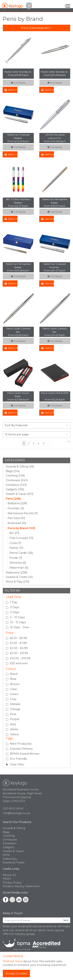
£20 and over (19, 663)
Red (13, 724)
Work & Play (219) (17, 582)
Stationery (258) (16, 573)
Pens (6, 855)
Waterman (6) (19, 568)
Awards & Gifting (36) (20, 467)
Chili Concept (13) (21, 538)
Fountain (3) (16, 508)
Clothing (9, 836)
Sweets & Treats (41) (19, 577)
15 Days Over (20, 627)
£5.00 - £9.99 (19, 653)
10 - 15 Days (18, 622)
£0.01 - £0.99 (19, 638)
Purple (15, 719)
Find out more (13, 961)
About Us (9, 875)
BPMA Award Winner (25, 754)
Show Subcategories (36, 28)
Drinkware (10, 840)
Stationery (10, 859)
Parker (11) (16, 548)
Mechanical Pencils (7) (23, 513)
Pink (13, 714)
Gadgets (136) (15, 489)
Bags (6, 832)
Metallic (15, 704)
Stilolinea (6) (18, 563)
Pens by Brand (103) (21, 528)
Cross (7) (15, 543)
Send (66, 920)
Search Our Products (17, 822)
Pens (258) (13, 499)
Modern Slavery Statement (21, 886)
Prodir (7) (16, 558)
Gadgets (8, 847)
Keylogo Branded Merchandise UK (17, 6)
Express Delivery (21, 749)
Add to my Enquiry (11, 90)
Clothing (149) (15, 476)
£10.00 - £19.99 (20, 658)
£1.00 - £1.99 (18, 643)
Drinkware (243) (17, 480)
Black (14, 674)
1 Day (14, 602)
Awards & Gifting (14, 828)
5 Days (15, 612)
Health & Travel (13, 851)
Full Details (18, 83)
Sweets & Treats (14, 862)
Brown (15, 684)
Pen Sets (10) (16, 518)
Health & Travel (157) (20, 494)
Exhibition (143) (16, 485)
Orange (15, 709)
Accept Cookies (16, 974)
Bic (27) (14, 533)
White (14, 729)
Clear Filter (15, 764)
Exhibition (10, 843)
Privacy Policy (12, 883)
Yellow (14, 734)
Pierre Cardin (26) (21, 553)
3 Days (15, 607)
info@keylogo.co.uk (16, 813)
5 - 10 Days (17, 617)
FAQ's (7, 879)
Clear (14, 689)
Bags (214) (13, 471)
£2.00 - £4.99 (19, 648)
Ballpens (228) (17, 503)
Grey (13, 699)
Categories (15, 460)
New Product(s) (21, 744)
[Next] (69, 442)
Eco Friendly (18, 759)
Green (14, 694)
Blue (13, 679)
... (49, 443)
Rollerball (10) (17, 523)
